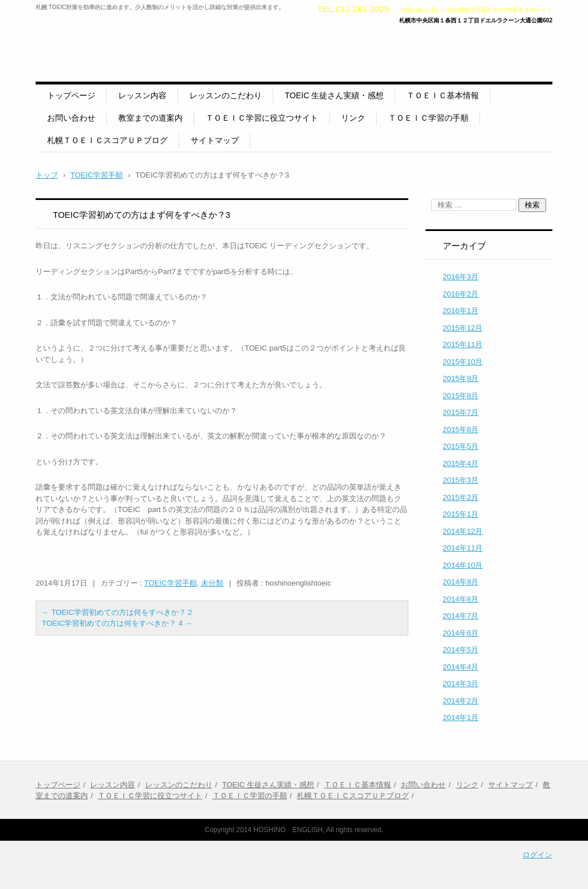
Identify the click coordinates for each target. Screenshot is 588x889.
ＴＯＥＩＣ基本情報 (443, 95)
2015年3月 (461, 480)
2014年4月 (461, 667)
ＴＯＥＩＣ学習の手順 (428, 118)
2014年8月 (461, 599)
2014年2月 (461, 701)
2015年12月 (463, 328)
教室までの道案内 (150, 118)
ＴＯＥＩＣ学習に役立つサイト (262, 118)
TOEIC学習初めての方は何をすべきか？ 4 (117, 623)
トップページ (71, 95)
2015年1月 (461, 514)
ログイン (537, 855)
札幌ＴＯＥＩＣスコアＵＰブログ (107, 140)
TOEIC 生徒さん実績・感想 (334, 95)
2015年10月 (463, 362)
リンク (353, 118)
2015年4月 (461, 463)
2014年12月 (463, 531)
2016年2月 (461, 294)
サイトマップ (215, 140)
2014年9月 (461, 582)
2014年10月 (463, 565)
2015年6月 (461, 430)
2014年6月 (461, 633)
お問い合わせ (71, 118)
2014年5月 (461, 650)
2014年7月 (461, 616)
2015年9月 (461, 378)
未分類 (212, 583)
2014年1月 (461, 717)
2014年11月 (463, 548)
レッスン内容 (142, 95)
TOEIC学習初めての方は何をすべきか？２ (118, 612)
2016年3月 (461, 277)
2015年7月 (461, 412)
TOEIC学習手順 (171, 583)
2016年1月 (461, 311)
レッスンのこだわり (226, 95)
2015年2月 (461, 497)
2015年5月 (461, 446)
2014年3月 (461, 684)
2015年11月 (463, 345)
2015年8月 (461, 396)
